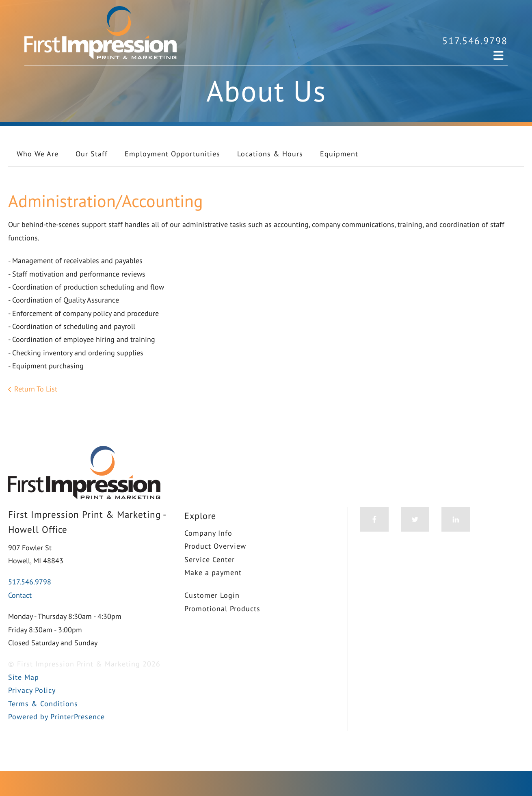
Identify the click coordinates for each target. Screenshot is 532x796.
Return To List (36, 389)
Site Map (24, 677)
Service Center (210, 559)
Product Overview (215, 546)
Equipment (339, 154)
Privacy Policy (32, 690)
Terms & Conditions (43, 704)
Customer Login (212, 595)
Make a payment (213, 572)
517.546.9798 (475, 41)
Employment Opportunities (172, 154)
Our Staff (92, 154)
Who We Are (38, 154)
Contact (20, 595)
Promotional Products (222, 609)
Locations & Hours (270, 154)
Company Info (208, 533)
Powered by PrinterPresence (56, 717)
